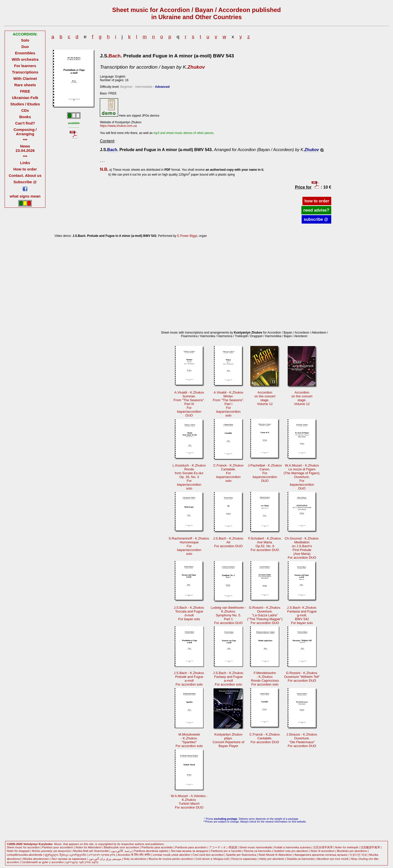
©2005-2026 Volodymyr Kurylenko (30, 844)
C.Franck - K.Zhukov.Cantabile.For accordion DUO (265, 738)
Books (25, 117)
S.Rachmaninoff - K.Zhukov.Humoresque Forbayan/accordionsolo (189, 546)
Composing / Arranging (25, 132)
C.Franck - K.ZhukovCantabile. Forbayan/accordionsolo (229, 473)
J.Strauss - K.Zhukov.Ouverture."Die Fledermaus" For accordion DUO (302, 740)
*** (25, 140)
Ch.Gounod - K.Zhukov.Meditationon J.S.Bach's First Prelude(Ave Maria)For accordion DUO (302, 548)
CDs (25, 110)
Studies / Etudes (25, 104)
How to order (25, 169)
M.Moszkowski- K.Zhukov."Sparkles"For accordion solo (189, 740)
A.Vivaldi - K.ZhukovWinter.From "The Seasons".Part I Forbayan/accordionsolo (229, 404)
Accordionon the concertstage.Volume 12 (265, 398)
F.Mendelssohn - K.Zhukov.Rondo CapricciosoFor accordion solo (265, 679)
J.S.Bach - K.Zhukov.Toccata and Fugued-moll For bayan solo (189, 613)
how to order (317, 201)
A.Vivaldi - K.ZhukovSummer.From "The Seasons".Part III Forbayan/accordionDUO (189, 404)
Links (25, 163)
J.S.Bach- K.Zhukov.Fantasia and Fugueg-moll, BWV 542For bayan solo (302, 615)
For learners (25, 66)
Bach (115, 56)
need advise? (316, 210)
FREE (25, 91)
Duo (25, 47)
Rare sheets (25, 85)
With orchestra (25, 59)
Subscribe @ (25, 182)
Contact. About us (25, 175)
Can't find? (25, 123)
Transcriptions (25, 72)
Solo (25, 40)
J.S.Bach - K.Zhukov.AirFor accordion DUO (229, 542)
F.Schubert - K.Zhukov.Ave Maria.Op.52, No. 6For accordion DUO (265, 544)
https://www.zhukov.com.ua (118, 126)
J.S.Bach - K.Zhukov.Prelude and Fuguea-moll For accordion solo (189, 679)
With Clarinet (25, 78)
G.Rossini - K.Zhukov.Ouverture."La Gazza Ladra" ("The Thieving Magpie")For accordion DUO (265, 615)
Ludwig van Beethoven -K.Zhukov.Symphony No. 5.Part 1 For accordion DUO (229, 615)
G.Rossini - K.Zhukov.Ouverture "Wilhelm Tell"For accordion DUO (302, 677)
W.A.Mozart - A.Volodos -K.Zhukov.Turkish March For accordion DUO (189, 802)
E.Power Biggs (187, 236)
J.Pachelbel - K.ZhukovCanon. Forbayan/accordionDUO (265, 473)
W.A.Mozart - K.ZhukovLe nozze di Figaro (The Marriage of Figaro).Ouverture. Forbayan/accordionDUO (302, 477)
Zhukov (196, 67)
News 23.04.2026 (25, 148)
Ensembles (25, 53)
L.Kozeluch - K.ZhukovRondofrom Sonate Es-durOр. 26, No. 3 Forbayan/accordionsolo (189, 477)
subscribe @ (316, 219)
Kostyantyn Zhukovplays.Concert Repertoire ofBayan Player (228, 740)
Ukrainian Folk (25, 98)
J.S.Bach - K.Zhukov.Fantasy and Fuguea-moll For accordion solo (229, 679)
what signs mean (25, 196)
